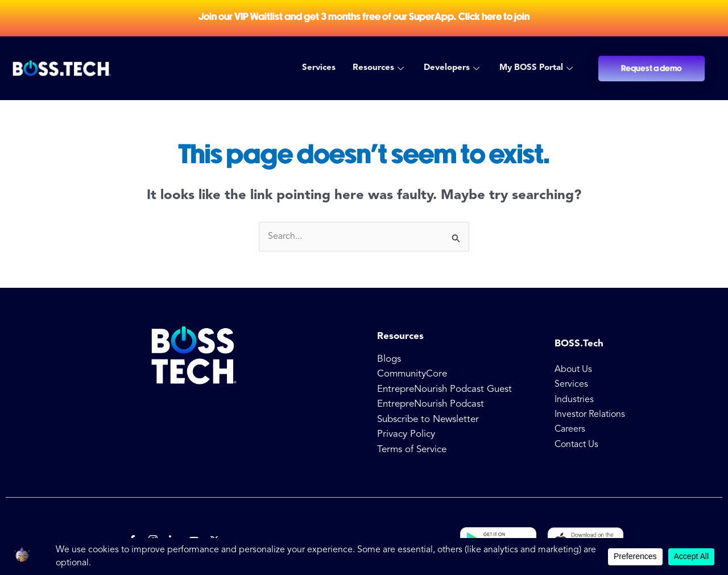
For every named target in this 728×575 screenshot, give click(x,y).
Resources (380, 68)
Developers (453, 68)
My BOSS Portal (537, 68)
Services (319, 68)
